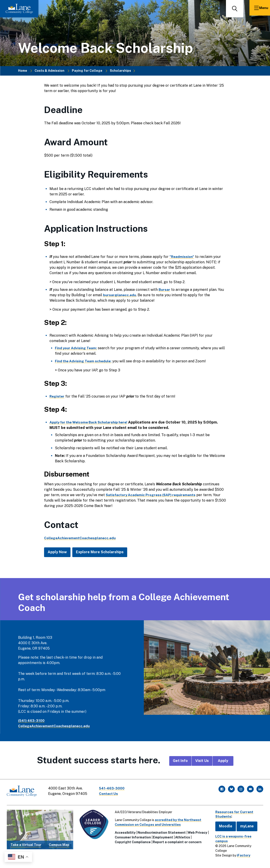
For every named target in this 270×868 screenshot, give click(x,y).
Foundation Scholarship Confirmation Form (120, 859)
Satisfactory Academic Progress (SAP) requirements (153, 495)
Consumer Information (132, 836)
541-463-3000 (114, 788)
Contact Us (110, 794)
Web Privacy (196, 831)
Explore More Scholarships (100, 552)
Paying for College (87, 71)
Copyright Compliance (132, 840)
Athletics (181, 836)
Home (23, 71)
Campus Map (59, 843)
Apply (223, 761)
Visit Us (202, 761)
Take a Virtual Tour (26, 843)
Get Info (180, 761)
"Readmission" (182, 257)
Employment (162, 836)
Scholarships (120, 71)
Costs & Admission (49, 71)
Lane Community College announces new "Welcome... (202, 859)
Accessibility (124, 831)
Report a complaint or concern (176, 840)
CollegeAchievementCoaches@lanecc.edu (55, 726)
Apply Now (57, 552)
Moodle (223, 824)
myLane (245, 824)
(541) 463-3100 (32, 721)
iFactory (241, 844)
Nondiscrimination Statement (161, 831)
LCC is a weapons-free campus (238, 835)
